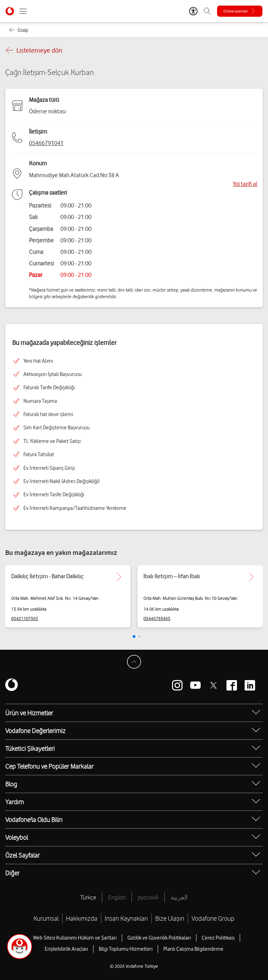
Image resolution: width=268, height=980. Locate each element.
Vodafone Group (213, 918)
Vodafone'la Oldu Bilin (34, 820)
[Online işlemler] (240, 11)
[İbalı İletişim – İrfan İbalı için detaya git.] (251, 577)
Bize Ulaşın (170, 918)
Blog (11, 784)
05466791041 (46, 143)
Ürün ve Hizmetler (29, 713)
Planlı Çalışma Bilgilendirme (193, 949)
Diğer (12, 873)
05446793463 (157, 618)
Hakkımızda (82, 918)
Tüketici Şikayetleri (30, 748)
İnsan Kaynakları (126, 918)
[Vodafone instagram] (177, 685)
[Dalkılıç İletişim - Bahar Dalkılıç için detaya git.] (119, 577)
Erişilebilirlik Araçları (66, 949)
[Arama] (207, 11)
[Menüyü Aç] (23, 11)
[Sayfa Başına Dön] (134, 662)
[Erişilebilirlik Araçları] (193, 11)
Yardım (14, 802)
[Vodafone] (12, 685)
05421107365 (25, 618)
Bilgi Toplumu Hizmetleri (126, 949)
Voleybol (17, 837)
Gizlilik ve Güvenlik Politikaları (159, 938)
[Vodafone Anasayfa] (10, 11)
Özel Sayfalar (23, 855)
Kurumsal (46, 918)
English (117, 897)
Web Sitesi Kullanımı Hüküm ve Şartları (75, 938)
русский (148, 897)
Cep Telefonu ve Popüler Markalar (49, 766)
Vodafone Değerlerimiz (35, 731)
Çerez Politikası (218, 938)
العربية (179, 897)
